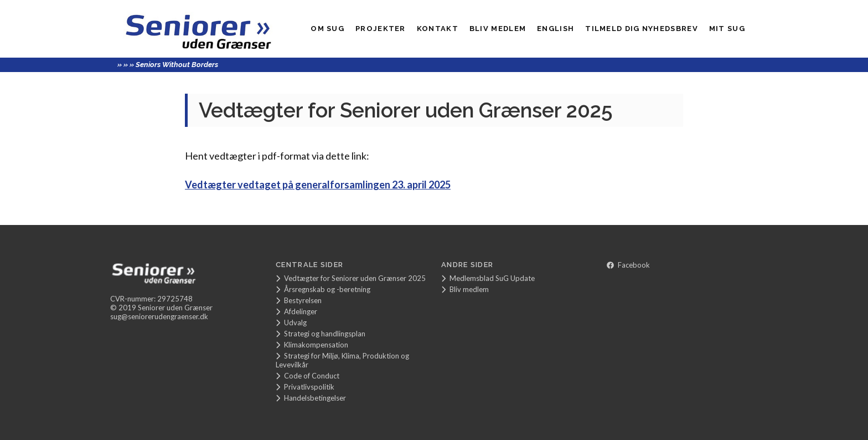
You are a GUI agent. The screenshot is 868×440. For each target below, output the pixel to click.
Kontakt (438, 29)
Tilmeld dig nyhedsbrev (642, 29)
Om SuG (327, 29)
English (556, 29)
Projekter (381, 29)
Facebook (628, 265)
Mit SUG (727, 29)
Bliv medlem (498, 29)
